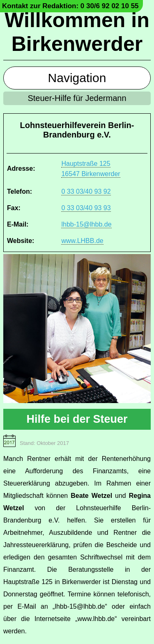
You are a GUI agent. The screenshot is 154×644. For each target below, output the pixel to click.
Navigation (77, 78)
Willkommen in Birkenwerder (77, 32)
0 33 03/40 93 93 (86, 208)
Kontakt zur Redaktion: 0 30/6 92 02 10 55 (70, 6)
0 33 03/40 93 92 (86, 191)
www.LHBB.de (82, 241)
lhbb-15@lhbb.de (86, 224)
